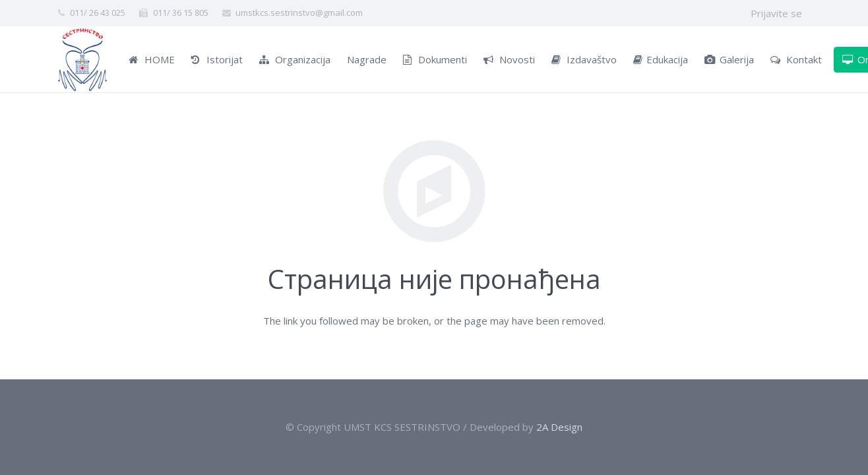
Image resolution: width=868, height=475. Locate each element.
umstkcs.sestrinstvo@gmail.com (299, 13)
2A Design (559, 427)
